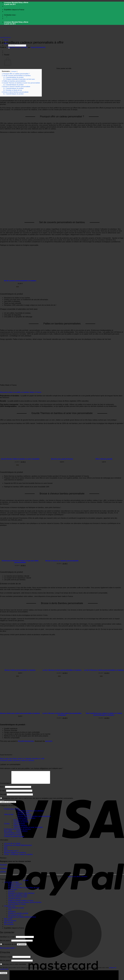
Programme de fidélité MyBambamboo (18, 848)
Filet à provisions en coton (18, 899)
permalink (49, 741)
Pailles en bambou (20, 828)
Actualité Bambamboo (5, 37)
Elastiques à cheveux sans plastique (31, 813)
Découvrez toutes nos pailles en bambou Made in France (21, 392)
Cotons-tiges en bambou (26, 821)
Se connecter (22, 947)
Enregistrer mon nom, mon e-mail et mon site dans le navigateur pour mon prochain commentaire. (38, 801)
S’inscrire (4, 975)
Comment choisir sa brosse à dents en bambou (17, 760)
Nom (2, 789)
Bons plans (8, 833)
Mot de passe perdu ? (8, 950)
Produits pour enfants (12, 811)
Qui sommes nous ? (11, 853)
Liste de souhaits (10, 923)
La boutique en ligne (11, 885)
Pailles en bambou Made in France (21, 903)
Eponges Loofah (24, 815)
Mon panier (8, 921)
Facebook (4, 867)
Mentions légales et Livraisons (15, 855)
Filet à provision (19, 826)
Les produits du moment (13, 837)
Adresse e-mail (6, 959)
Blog (6, 851)
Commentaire (5, 786)
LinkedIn (3, 874)
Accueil (26, 883)
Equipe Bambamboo (38, 47)
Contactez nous (10, 908)
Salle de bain (9, 817)
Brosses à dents (14, 888)
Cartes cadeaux (22, 833)
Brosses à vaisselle (21, 822)
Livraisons (12, 914)
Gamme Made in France (13, 835)
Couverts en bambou (21, 824)
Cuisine (7, 826)
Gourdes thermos (14, 901)
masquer (14, 71)
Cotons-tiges (13, 892)
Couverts (11, 894)
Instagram (4, 871)
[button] (6, 40)
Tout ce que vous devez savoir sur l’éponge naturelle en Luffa (22, 759)
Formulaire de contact (16, 910)
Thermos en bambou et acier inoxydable (28, 830)
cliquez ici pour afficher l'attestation (77, 879)
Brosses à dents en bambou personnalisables (34, 819)
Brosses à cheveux (25, 817)
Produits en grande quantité (14, 839)
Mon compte (9, 925)
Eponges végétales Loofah (18, 897)
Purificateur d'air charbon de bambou (17, 832)
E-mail (3, 793)
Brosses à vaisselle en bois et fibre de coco (24, 890)
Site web (3, 797)
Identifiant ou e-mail (8, 939)
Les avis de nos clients (12, 846)
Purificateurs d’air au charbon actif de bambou (25, 905)
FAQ (6, 849)
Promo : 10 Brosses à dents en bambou (18, 857)
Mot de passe (5, 943)
